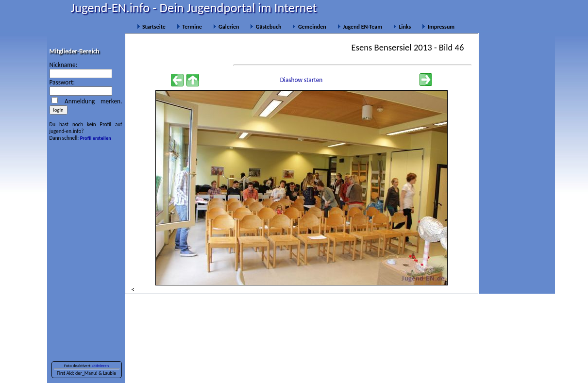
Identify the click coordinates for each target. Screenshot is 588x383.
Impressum (438, 27)
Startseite (151, 27)
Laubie (109, 373)
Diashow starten (302, 80)
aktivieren (101, 366)
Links (402, 27)
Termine (189, 27)
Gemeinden (309, 27)
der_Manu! (86, 373)
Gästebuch (266, 27)
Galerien (226, 27)
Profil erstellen (96, 138)
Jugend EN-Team (360, 27)
